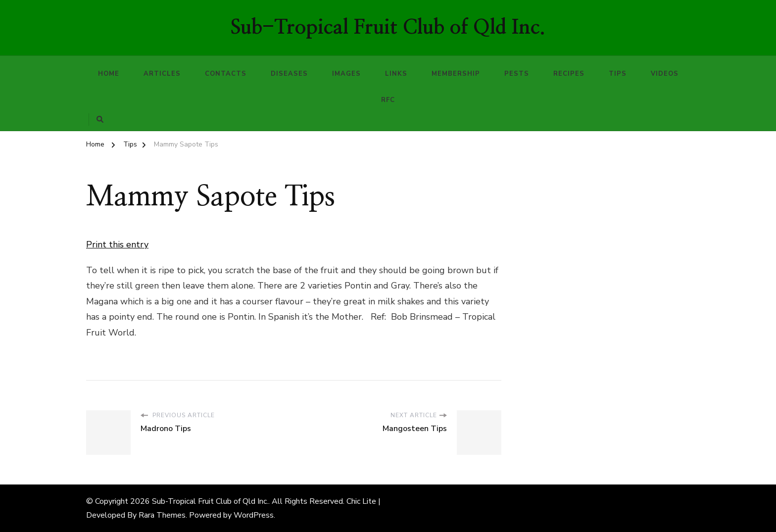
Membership (456, 74)
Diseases (289, 74)
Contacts (226, 74)
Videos (665, 74)
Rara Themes (162, 515)
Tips (618, 74)
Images (346, 74)
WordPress (254, 515)
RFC (388, 100)
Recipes (569, 74)
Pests (517, 74)
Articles (162, 74)
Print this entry (117, 244)
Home (109, 74)
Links (396, 74)
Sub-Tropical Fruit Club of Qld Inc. (388, 28)
